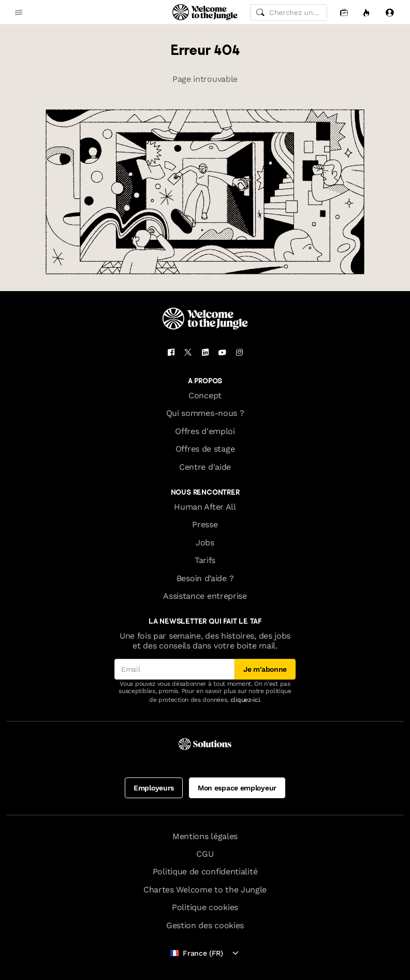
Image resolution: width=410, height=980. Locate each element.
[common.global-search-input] (289, 12)
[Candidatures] (344, 12)
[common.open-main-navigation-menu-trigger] (19, 12)
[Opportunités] (367, 12)
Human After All (205, 507)
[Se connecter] (389, 12)
